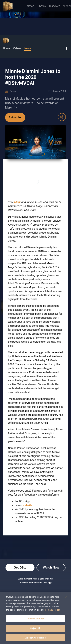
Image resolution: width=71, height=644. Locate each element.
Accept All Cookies (35, 638)
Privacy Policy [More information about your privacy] (53, 610)
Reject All (35, 628)
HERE (17, 202)
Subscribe (15, 117)
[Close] (66, 597)
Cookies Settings (35, 619)
